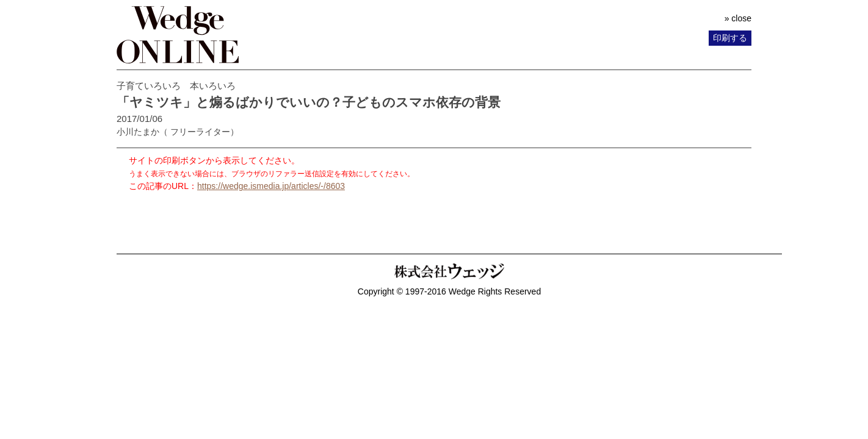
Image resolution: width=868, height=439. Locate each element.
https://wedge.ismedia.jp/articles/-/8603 (271, 186)
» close (738, 18)
